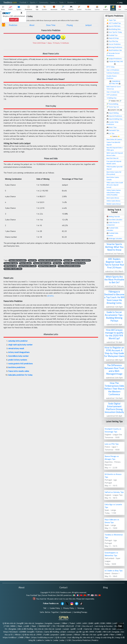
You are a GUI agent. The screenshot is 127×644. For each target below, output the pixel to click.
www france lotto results (28, 266)
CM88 (119, 635)
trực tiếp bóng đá (75, 637)
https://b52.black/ (11, 632)
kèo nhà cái (30, 623)
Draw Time (51, 25)
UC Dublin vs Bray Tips (114, 571)
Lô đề (80, 629)
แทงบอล (71, 632)
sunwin (57, 623)
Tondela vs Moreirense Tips (114, 536)
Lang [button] (120, 2)
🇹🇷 (81, 595)
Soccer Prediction (49, 595)
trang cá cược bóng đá (105, 637)
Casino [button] (53, 2)
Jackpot (89, 25)
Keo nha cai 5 (88, 626)
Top (120, 626)
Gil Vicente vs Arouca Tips (113, 476)
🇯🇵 (92, 595)
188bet (65, 623)
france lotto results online (13, 269)
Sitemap (81, 608)
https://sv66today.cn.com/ (43, 637)
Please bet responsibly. (85, 599)
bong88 (20, 623)
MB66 (109, 623)
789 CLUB (107, 632)
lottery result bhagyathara (19, 352)
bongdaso (40, 623)
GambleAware (66, 612)
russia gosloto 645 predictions (20, 364)
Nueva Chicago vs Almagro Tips (112, 458)
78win (20, 626)
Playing (70, 25)
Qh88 (91, 623)
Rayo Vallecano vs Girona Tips (112, 521)
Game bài (88, 629)
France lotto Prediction (51, 30)
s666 (79, 623)
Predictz (95, 640)
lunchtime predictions (17, 367)
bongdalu (49, 623)
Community (44, 2)
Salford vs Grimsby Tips (114, 492)
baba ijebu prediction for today (20, 375)
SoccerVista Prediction (81, 640)
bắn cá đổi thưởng (25, 629)
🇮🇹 (74, 595)
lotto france (57, 263)
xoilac (56, 640)
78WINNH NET (44, 626)
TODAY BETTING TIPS (116, 62)
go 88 (79, 632)
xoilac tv (49, 640)
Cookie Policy (55, 608)
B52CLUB (70, 626)
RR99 (92, 632)
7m (6, 629)
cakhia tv (40, 640)
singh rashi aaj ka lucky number (20, 345)
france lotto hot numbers (18, 260)
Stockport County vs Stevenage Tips (113, 430)
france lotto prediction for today (74, 263)
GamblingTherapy (80, 612)
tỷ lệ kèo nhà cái (9, 623)
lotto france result (10, 266)
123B (69, 640)
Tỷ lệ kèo (39, 632)
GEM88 (23, 632)
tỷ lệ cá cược (61, 637)
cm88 (115, 623)
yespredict (55, 635)
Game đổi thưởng (52, 632)
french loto (32, 260)
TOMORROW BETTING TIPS (115, 82)
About (32, 25)
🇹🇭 (96, 595)
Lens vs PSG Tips (112, 444)
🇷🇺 (89, 595)
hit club (93, 635)
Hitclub (97, 629)
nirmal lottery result (16, 348)
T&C (45, 608)
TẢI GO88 (61, 626)
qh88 (97, 623)
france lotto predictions (82, 260)
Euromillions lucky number (18, 356)
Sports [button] (33, 2)
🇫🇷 (78, 595)
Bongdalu (13, 629)
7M (54, 626)
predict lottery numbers (18, 360)
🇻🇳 (100, 595)
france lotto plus (25, 263)
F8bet (112, 635)
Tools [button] (62, 2)
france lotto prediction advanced (69, 266)
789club (18, 635)
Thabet (72, 623)
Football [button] (23, 2)
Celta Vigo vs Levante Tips (113, 506)
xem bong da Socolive (104, 626)
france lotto (68, 260)
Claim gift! (14, 20)
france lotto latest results (42, 263)
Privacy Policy (69, 608)
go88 (74, 629)
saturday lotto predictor (18, 341)
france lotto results (11, 263)
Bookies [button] (71, 2)
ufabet (63, 632)
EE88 (103, 623)
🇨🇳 (85, 595)
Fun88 (98, 632)
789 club (85, 635)
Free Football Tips (33, 595)
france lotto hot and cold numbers (50, 260)
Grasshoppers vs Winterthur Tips (111, 554)
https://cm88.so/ (10, 637)
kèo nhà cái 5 (89, 637)
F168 (7, 626)
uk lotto (50, 296)
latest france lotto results (47, 266)
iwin (114, 629)
